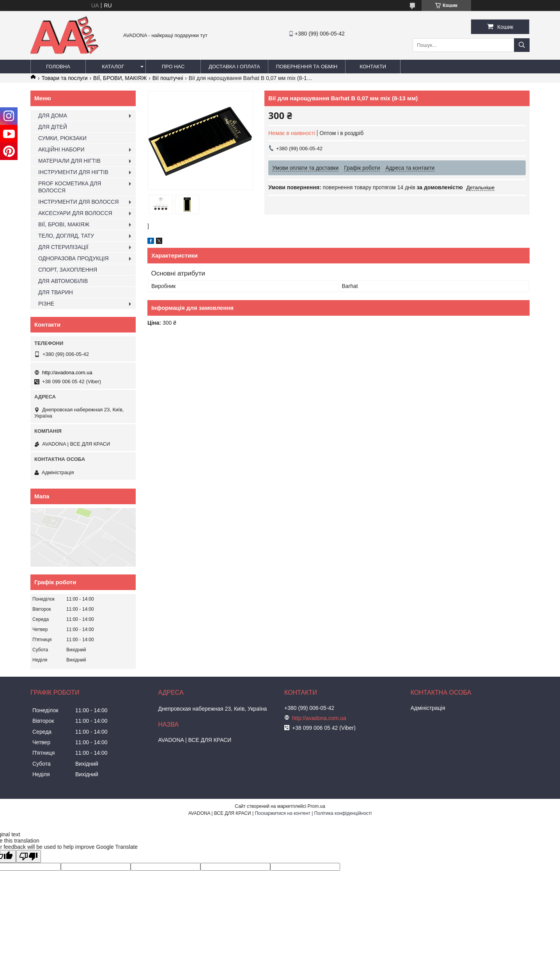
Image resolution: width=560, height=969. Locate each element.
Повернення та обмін (307, 67)
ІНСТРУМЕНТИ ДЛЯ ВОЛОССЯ (78, 202)
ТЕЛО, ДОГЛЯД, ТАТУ (66, 236)
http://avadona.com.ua (67, 372)
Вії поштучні (168, 78)
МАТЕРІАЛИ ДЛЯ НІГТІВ (69, 161)
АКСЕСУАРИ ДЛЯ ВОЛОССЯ (75, 213)
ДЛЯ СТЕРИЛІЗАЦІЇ (63, 247)
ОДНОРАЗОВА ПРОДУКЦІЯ (74, 258)
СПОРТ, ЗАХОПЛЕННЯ (68, 270)
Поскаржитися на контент (282, 813)
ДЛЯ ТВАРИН (56, 292)
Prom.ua (316, 806)
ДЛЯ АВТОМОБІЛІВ (63, 281)
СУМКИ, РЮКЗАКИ (62, 138)
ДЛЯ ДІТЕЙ (53, 127)
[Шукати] (522, 45)
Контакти (373, 67)
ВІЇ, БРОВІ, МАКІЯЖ (64, 224)
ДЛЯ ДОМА (53, 116)
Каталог (113, 67)
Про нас (173, 67)
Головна (58, 67)
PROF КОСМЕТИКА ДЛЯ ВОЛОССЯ (70, 187)
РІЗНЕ (46, 304)
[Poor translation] (28, 856)
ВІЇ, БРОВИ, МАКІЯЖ (120, 78)
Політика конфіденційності (343, 813)
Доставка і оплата (234, 67)
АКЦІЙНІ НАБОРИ (61, 149)
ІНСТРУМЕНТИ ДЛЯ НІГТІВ (73, 172)
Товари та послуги (64, 78)
